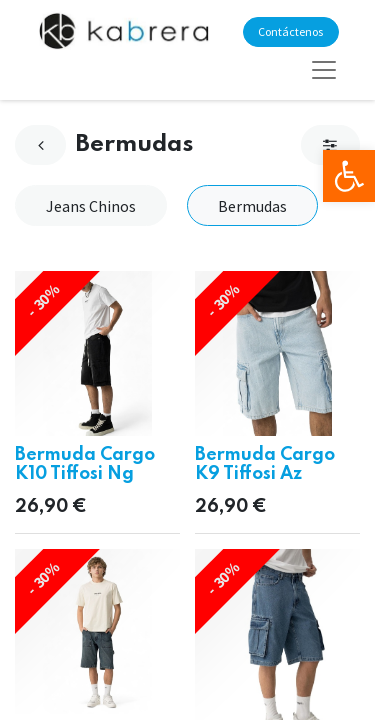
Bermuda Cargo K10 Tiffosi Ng (85, 464)
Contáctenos (290, 31)
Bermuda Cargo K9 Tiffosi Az (265, 464)
